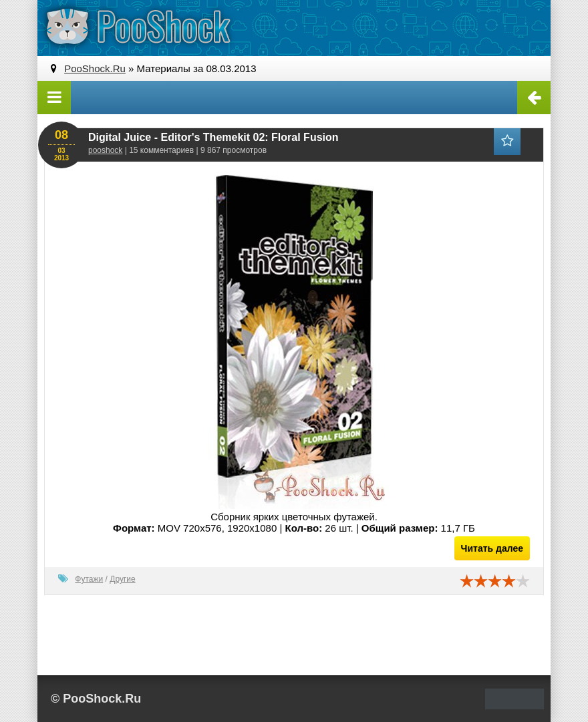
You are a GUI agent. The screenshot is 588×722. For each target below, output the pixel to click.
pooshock (105, 150)
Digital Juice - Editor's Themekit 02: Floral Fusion (213, 137)
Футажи (89, 579)
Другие (122, 579)
